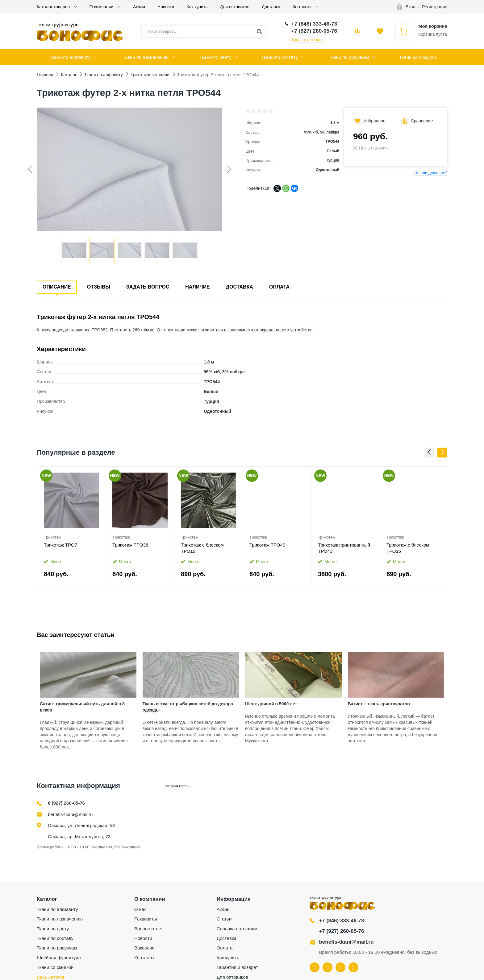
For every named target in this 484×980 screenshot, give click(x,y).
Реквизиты (146, 919)
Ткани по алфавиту (70, 57)
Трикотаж (52, 537)
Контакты (302, 7)
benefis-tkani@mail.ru (70, 814)
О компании (102, 7)
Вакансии (144, 948)
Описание (57, 287)
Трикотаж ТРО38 (130, 545)
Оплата (279, 287)
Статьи (224, 919)
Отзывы (99, 287)
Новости (166, 7)
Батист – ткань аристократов (379, 704)
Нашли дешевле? (431, 173)
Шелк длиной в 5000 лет (271, 704)
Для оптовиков (235, 7)
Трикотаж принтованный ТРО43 (344, 548)
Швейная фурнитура (59, 958)
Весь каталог (51, 977)
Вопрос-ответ (149, 929)
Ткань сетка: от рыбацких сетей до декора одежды (188, 707)
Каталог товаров (54, 7)
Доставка (271, 7)
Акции (139, 7)
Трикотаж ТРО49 (267, 545)
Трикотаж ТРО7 (60, 545)
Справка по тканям (237, 929)
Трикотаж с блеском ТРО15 (408, 548)
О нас (140, 909)
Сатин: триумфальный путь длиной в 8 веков (82, 707)
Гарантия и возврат (238, 967)
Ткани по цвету (215, 57)
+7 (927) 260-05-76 (341, 931)
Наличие (197, 287)
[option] (72, 527)
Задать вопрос (148, 287)
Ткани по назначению (146, 57)
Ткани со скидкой (417, 57)
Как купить (197, 7)
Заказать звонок (307, 40)
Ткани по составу (280, 57)
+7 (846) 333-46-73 (341, 921)
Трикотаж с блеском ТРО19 (202, 548)
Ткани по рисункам (349, 57)
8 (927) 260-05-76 (66, 803)
